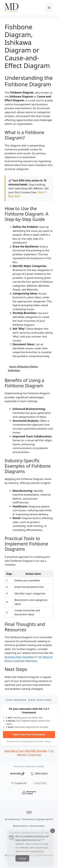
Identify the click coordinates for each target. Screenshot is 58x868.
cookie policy (37, 855)
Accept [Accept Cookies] (22, 862)
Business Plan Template (19, 657)
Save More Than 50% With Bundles (26, 751)
